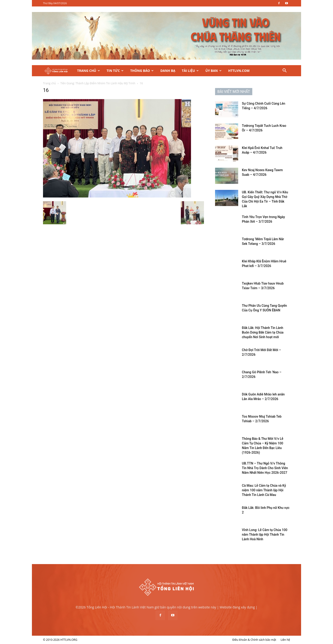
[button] (284, 71)
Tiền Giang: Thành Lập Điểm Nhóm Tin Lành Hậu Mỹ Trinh (98, 83)
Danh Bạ (168, 71)
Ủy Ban (213, 71)
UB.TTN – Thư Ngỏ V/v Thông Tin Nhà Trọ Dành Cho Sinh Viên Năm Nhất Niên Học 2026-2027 (265, 468)
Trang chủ (49, 83)
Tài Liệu (190, 71)
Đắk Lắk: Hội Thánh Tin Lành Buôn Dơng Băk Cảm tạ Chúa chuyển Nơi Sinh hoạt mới (263, 332)
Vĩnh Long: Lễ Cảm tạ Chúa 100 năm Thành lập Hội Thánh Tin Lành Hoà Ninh (265, 535)
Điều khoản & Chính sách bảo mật (254, 640)
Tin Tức (115, 71)
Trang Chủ (89, 71)
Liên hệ (285, 640)
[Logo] (59, 71)
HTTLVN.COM (239, 71)
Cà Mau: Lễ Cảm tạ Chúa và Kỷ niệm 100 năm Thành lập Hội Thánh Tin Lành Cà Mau (264, 490)
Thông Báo (142, 71)
